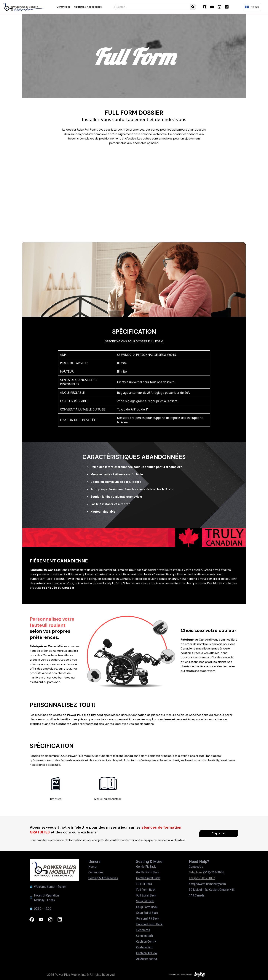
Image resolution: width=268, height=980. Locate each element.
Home (92, 867)
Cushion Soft (145, 936)
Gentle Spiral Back (148, 878)
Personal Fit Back (148, 919)
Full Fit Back (144, 884)
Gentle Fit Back (146, 867)
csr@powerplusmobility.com (207, 884)
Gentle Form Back (148, 872)
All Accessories (147, 959)
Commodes (63, 7)
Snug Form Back (147, 907)
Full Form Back (146, 890)
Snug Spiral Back (147, 913)
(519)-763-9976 (214, 872)
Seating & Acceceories (88, 7)
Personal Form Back (149, 924)
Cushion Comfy (146, 942)
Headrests (143, 930)
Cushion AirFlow (147, 953)
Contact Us (196, 867)
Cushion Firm (145, 947)
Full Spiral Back (146, 895)
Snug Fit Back (145, 901)
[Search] (193, 7)
